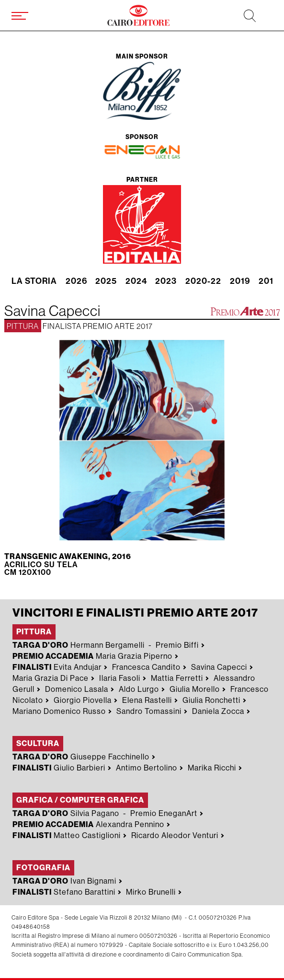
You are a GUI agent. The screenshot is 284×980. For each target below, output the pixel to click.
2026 (76, 281)
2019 (240, 281)
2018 (269, 281)
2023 (166, 281)
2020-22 (203, 281)
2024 (136, 281)
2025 (106, 281)
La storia (34, 281)
